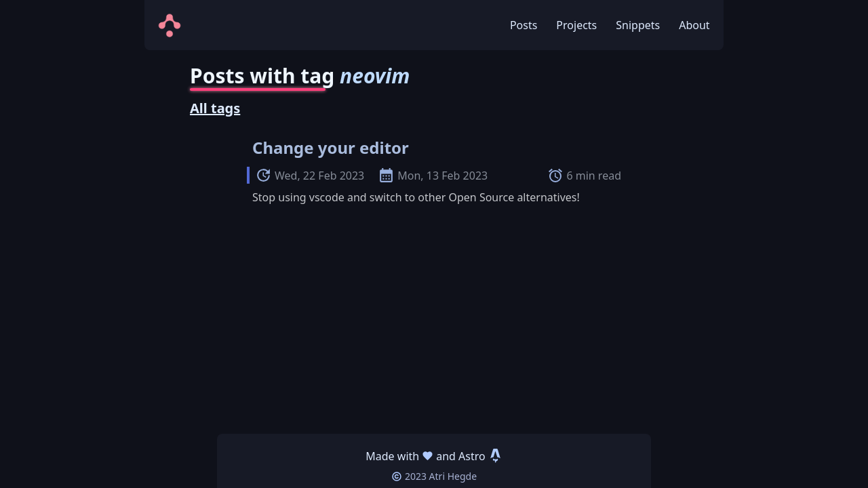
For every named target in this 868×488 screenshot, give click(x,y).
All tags (215, 108)
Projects (576, 25)
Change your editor (331, 147)
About (694, 25)
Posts (524, 25)
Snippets (638, 25)
